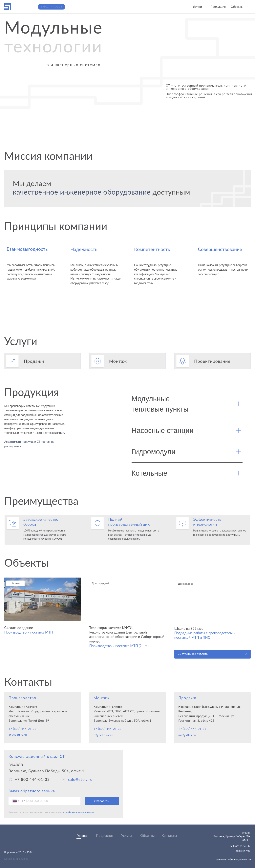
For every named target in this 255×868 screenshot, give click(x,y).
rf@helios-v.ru (103, 735)
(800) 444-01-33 (110, 729)
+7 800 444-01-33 (32, 779)
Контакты (169, 836)
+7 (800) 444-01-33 (22, 729)
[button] (42, 361)
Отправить (102, 801)
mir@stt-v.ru (187, 735)
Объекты (147, 836)
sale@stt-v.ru (18, 735)
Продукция (105, 836)
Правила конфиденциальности (233, 859)
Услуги (127, 836)
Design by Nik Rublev (16, 859)
